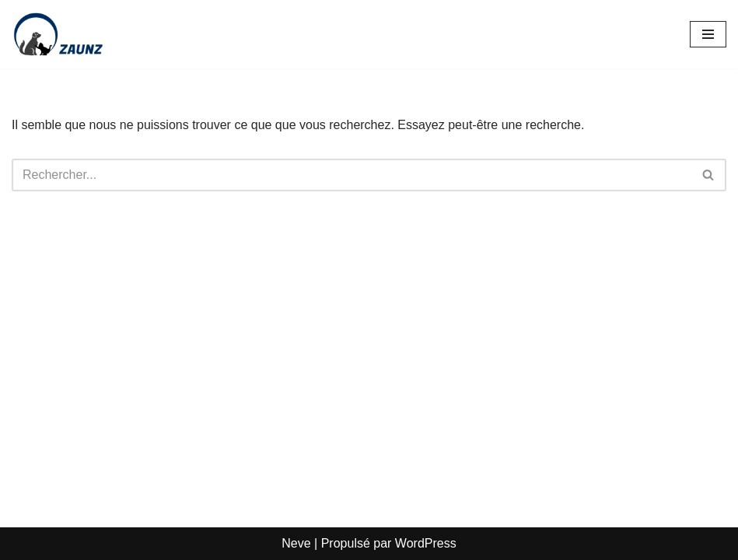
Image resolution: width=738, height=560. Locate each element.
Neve (296, 543)
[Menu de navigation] (708, 34)
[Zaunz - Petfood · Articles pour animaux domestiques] (58, 34)
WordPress (426, 543)
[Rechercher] (352, 175)
